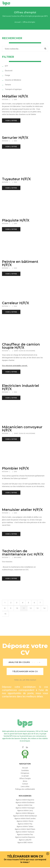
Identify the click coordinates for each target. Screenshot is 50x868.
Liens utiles (25, 787)
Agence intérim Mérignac (25, 813)
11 (24, 617)
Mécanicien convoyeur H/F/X (22, 429)
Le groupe (25, 776)
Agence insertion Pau (25, 835)
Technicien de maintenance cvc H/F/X (23, 553)
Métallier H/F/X (15, 96)
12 (31, 617)
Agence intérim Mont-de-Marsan (25, 816)
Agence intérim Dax (25, 805)
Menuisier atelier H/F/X (22, 510)
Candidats (25, 771)
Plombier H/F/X (15, 468)
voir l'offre (11, 121)
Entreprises (25, 773)
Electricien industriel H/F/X (20, 387)
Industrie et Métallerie (13, 80)
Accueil (18, 22)
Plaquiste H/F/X (16, 220)
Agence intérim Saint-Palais (25, 829)
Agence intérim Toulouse (25, 832)
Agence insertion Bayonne (25, 837)
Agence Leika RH (25, 840)
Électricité (9, 71)
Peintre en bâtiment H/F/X (20, 263)
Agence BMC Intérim (25, 843)
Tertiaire (8, 85)
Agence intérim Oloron (25, 821)
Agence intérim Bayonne (25, 800)
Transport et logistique (13, 89)
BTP (6, 66)
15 (5, 622)
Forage (7, 75)
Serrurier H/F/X (15, 138)
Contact (25, 784)
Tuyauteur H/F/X (16, 179)
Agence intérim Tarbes (25, 827)
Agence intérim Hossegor (25, 808)
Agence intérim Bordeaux (25, 803)
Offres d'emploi (25, 779)
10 (17, 617)
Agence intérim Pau (25, 824)
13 (37, 617)
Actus (25, 781)
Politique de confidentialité (25, 789)
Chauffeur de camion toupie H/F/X (21, 346)
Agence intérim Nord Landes (25, 819)
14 (44, 617)
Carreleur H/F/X (16, 303)
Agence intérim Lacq (25, 811)
